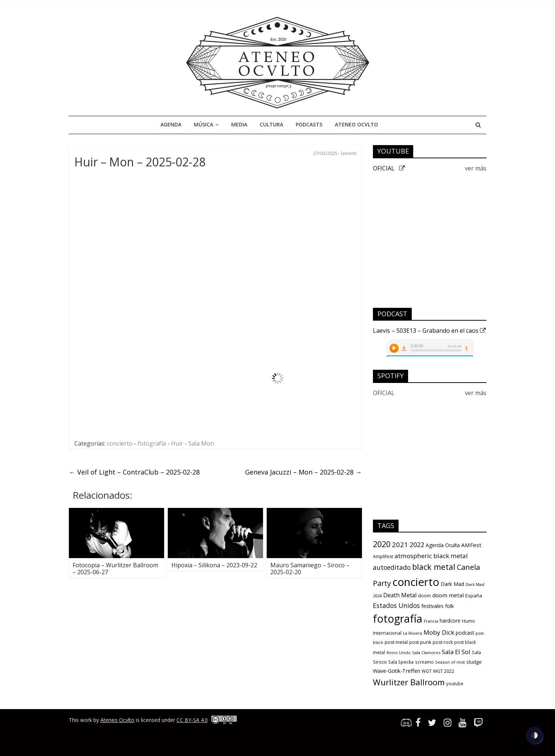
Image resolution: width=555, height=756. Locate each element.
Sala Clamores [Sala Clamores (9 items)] (426, 652)
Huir (177, 443)
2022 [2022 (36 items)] (417, 545)
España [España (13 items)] (474, 595)
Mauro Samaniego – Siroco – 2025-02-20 (310, 569)
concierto (120, 443)
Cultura (271, 124)
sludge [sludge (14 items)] (474, 662)
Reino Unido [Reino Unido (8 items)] (399, 653)
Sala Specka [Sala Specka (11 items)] (401, 662)
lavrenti (349, 153)
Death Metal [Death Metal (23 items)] (400, 595)
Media (239, 124)
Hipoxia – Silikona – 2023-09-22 (214, 565)
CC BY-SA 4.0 (192, 720)
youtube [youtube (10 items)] (455, 683)
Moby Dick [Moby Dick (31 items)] (439, 632)
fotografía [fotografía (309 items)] (398, 619)
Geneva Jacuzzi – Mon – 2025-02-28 (304, 472)
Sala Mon (201, 443)
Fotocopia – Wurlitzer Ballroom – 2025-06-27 (115, 569)
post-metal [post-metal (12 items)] (396, 642)
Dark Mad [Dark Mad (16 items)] (452, 584)
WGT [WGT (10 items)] (427, 671)
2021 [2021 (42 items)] (400, 544)
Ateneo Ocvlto (356, 124)
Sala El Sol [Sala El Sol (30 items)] (456, 652)
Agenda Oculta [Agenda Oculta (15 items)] (443, 545)
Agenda (171, 124)
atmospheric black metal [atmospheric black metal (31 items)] (431, 556)
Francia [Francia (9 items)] (431, 621)
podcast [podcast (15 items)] (465, 633)
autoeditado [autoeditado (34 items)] (392, 567)
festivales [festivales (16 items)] (432, 606)
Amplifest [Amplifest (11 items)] (383, 556)
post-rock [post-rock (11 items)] (443, 642)
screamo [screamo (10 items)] (424, 662)
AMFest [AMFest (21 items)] (471, 545)
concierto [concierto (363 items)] (416, 582)
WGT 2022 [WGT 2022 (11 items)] (444, 671)
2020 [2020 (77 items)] (382, 544)
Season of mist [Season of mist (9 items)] (450, 662)
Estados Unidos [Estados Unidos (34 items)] (396, 605)
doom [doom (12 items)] (424, 596)
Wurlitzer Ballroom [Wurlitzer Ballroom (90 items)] (409, 682)
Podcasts (309, 124)
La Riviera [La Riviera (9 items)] (412, 633)
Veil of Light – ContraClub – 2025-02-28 (134, 472)
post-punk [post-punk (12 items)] (420, 642)
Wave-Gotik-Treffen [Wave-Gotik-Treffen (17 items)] (397, 671)
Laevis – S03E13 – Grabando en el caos (429, 331)
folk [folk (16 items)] (449, 606)
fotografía (152, 443)
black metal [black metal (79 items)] (434, 567)
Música (203, 124)
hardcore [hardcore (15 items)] (450, 621)
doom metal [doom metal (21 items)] (448, 595)
